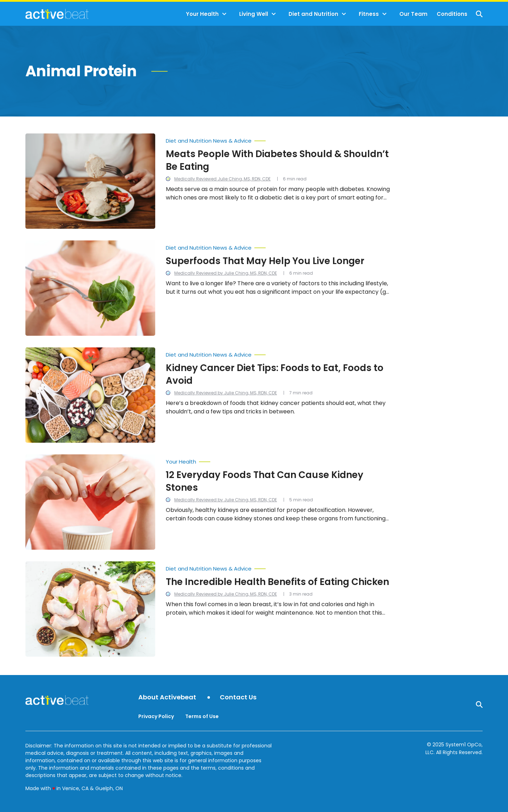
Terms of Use (202, 716)
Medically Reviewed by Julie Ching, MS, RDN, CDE (226, 273)
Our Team (413, 14)
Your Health (202, 14)
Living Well (254, 14)
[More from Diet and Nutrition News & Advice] (279, 139)
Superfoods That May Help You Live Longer (265, 261)
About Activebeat (167, 697)
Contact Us (238, 697)
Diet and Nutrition (313, 14)
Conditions (452, 14)
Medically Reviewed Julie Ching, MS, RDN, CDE (222, 179)
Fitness (369, 14)
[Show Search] (479, 14)
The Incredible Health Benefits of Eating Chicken (277, 582)
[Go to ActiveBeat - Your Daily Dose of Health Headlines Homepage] (57, 14)
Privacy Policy (156, 716)
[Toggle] (224, 14)
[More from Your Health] (279, 460)
